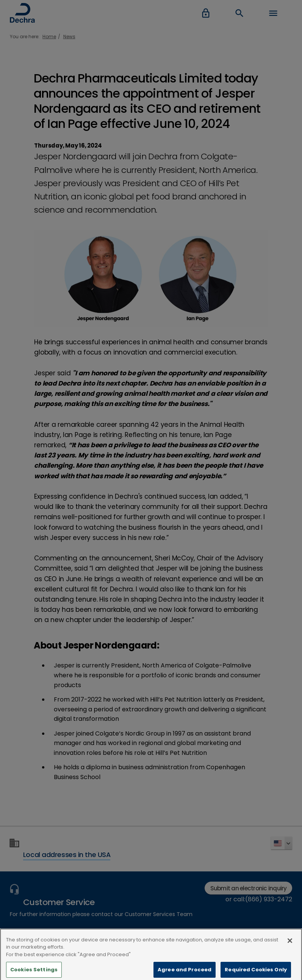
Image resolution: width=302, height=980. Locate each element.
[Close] (290, 945)
